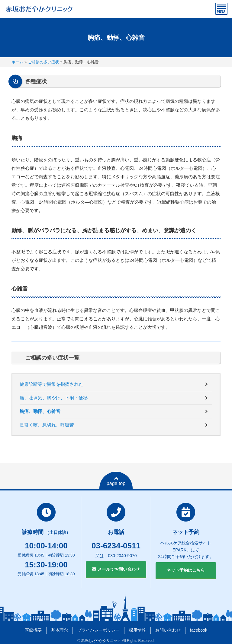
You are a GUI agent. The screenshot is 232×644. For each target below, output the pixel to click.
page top (116, 481)
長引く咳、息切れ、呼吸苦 (47, 425)
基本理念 (60, 630)
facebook (199, 630)
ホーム (17, 62)
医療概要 (33, 630)
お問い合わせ (168, 630)
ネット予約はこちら (186, 570)
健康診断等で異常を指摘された (51, 384)
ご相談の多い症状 (43, 62)
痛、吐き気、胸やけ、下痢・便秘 (54, 398)
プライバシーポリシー (98, 630)
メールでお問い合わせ (116, 569)
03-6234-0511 (116, 546)
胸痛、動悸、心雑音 (40, 411)
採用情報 (137, 630)
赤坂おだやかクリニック (101, 641)
